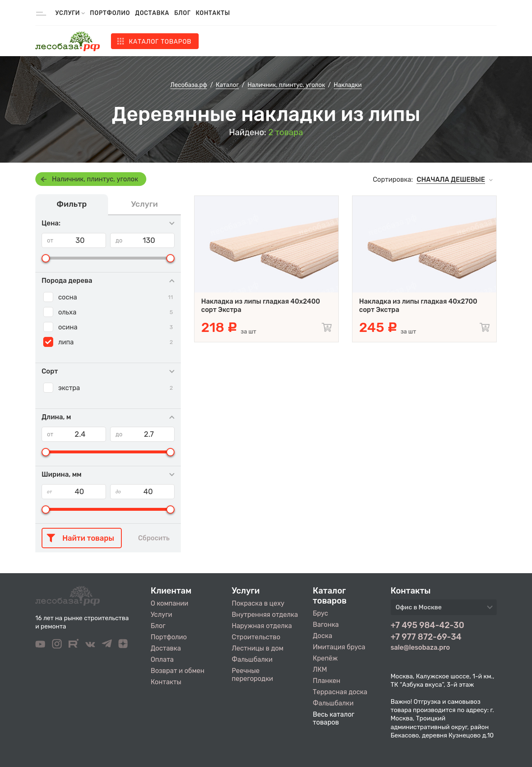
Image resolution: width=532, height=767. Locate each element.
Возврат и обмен (178, 671)
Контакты (213, 13)
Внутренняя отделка (265, 615)
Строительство (256, 637)
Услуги (162, 615)
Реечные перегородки (252, 675)
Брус (321, 613)
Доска (323, 636)
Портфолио (110, 13)
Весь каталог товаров (334, 718)
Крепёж (325, 658)
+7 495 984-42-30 (427, 625)
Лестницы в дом (258, 648)
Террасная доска (340, 692)
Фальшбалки (252, 659)
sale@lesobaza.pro (420, 647)
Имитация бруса (339, 647)
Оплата (162, 659)
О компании (170, 603)
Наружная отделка (262, 626)
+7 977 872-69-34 (426, 637)
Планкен (327, 681)
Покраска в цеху (258, 603)
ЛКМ (320, 669)
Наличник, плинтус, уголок (95, 179)
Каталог (160, 42)
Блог (182, 13)
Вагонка (326, 625)
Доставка (152, 13)
